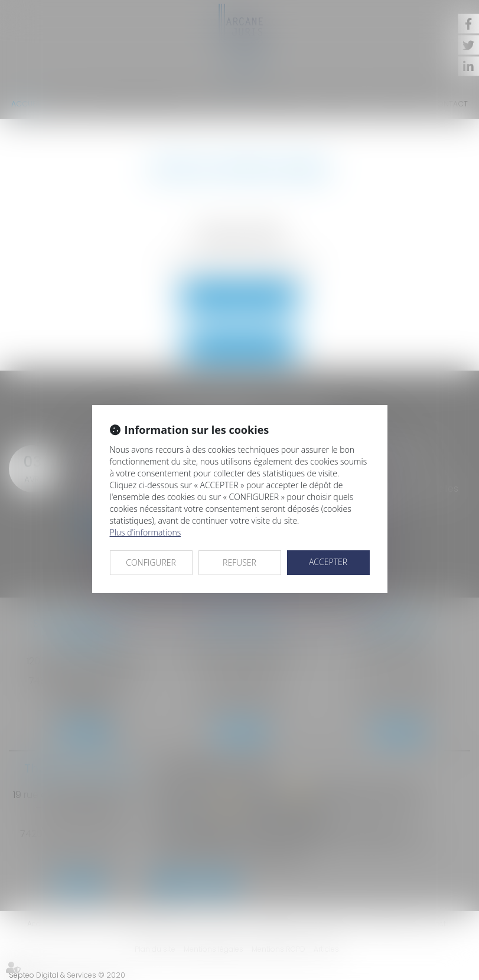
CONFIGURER (151, 562)
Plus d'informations (146, 532)
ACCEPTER (328, 562)
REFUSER (239, 562)
